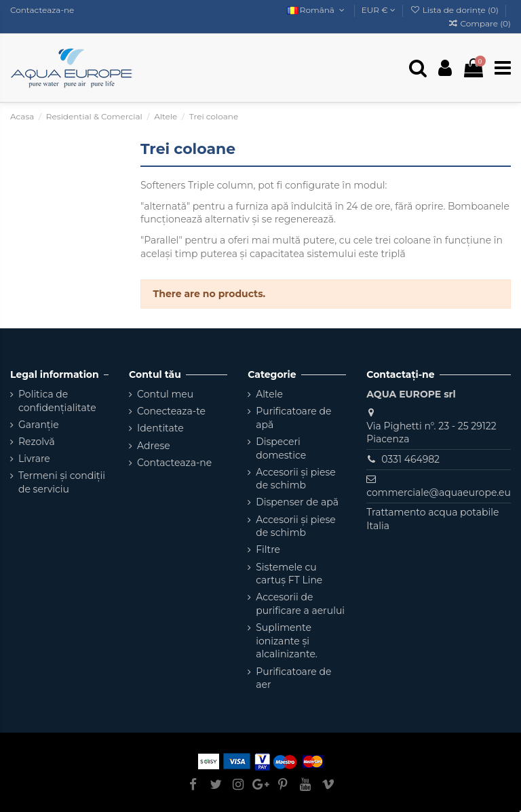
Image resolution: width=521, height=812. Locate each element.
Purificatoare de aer (293, 678)
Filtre (268, 549)
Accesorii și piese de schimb (296, 479)
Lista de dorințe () (455, 10)
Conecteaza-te (171, 411)
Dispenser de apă (297, 502)
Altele (269, 394)
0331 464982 (410, 459)
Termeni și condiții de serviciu (62, 482)
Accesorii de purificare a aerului (300, 604)
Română (317, 10)
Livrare (34, 459)
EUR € (379, 10)
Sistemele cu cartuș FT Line (289, 574)
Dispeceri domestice (281, 448)
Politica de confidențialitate (57, 401)
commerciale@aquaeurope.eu (439, 492)
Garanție (39, 425)
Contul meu (165, 394)
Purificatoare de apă (293, 418)
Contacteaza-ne (42, 10)
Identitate (160, 428)
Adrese (154, 446)
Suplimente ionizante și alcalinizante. (287, 641)
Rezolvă (37, 442)
